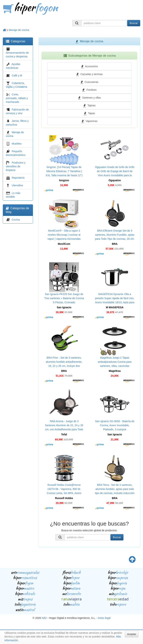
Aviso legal (104, 618)
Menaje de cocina (19, 30)
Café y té (17, 75)
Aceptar (132, 634)
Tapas (89, 113)
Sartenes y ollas (89, 98)
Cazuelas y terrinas (89, 74)
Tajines (89, 105)
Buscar (134, 23)
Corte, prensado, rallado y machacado (17, 98)
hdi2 (44, 618)
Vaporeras (89, 121)
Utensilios (17, 185)
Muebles (17, 144)
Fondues (89, 90)
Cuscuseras (89, 82)
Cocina (16, 220)
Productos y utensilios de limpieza (16, 166)
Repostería (18, 178)
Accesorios (89, 66)
